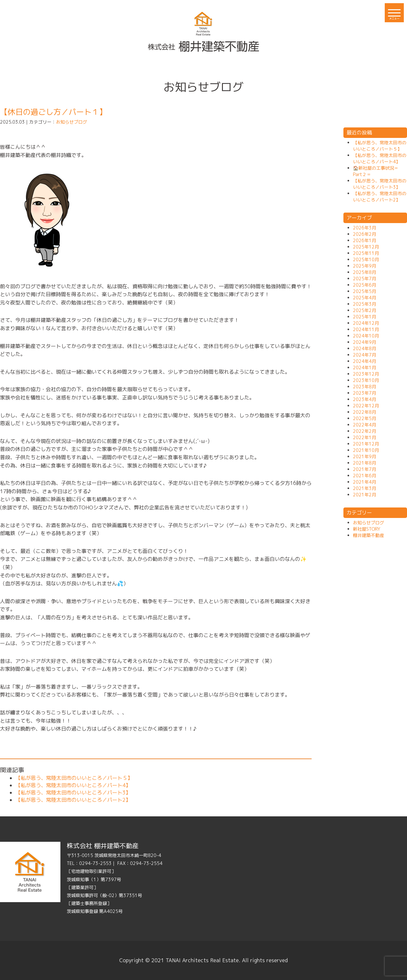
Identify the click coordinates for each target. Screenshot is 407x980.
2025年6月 (365, 285)
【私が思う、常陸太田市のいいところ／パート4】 (73, 785)
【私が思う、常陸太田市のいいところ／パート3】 (73, 793)
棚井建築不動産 (369, 535)
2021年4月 (365, 482)
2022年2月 (365, 431)
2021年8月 (365, 463)
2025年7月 (365, 279)
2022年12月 (366, 406)
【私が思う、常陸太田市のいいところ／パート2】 (73, 800)
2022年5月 (365, 418)
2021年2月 (365, 495)
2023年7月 (365, 393)
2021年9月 (365, 456)
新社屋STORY (367, 529)
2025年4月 (365, 298)
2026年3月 (365, 228)
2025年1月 (365, 317)
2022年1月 (365, 437)
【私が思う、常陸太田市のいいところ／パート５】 (74, 778)
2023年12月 (366, 374)
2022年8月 (365, 412)
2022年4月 (365, 425)
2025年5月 (365, 291)
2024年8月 (365, 348)
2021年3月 (365, 488)
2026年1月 (365, 240)
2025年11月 (366, 253)
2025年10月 (366, 259)
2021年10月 (366, 450)
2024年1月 (365, 367)
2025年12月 (366, 247)
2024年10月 (366, 336)
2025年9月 (365, 266)
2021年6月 (365, 476)
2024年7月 (365, 355)
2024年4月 (365, 361)
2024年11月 (366, 329)
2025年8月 (365, 272)
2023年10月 (366, 380)
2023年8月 (365, 387)
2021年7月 (365, 469)
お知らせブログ (72, 122)
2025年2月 (365, 310)
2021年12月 (366, 444)
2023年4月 (365, 399)
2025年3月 (365, 304)
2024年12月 (366, 323)
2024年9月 (365, 342)
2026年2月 (365, 234)
